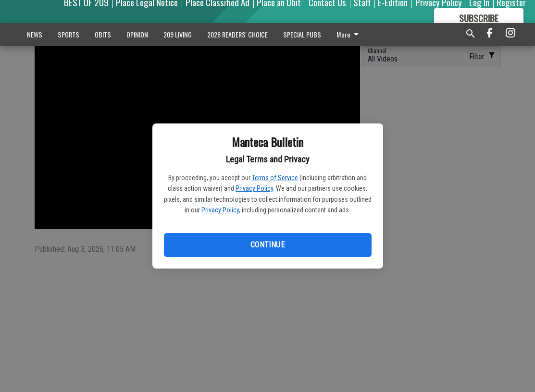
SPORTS (68, 34)
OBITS (103, 34)
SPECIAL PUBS (302, 34)
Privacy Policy (254, 188)
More (349, 34)
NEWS (35, 34)
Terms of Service (275, 178)
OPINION (137, 34)
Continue (267, 245)
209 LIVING (178, 34)
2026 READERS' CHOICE (237, 34)
